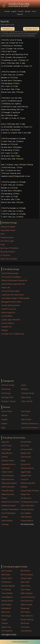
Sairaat (4, 415)
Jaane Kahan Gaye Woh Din (13, 284)
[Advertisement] (20, 357)
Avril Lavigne (7, 571)
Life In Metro (7, 411)
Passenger (25, 608)
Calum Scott (7, 578)
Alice (3, 234)
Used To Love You (9, 309)
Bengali (28, 11)
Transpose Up (8, 29)
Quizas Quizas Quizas (11, 305)
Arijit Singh (6, 449)
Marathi (21, 11)
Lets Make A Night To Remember (16, 298)
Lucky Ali (24, 479)
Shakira (5, 623)
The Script (25, 627)
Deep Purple (26, 578)
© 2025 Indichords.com (20, 642)
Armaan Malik (27, 449)
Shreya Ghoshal (27, 509)
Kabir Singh (26, 420)
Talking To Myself (8, 227)
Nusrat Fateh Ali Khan (30, 491)
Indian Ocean (7, 472)
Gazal (24, 385)
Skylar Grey (6, 627)
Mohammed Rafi (28, 483)
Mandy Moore (7, 601)
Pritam (4, 498)
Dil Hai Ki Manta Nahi (11, 291)
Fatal (3, 245)
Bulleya (5, 330)
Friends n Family (9, 401)
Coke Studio (26, 457)
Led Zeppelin (7, 597)
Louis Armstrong (28, 597)
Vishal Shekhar (27, 521)
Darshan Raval (8, 461)
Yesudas (5, 524)
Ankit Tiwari (6, 446)
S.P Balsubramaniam (30, 502)
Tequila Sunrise (7, 238)
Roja (3, 428)
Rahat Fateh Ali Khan (10, 502)
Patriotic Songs (8, 385)
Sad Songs (6, 389)
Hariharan (6, 468)
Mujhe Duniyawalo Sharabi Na (14, 280)
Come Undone (8, 323)
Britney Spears (27, 575)
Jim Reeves (6, 590)
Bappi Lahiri (26, 453)
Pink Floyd (6, 616)
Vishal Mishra (7, 521)
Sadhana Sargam (9, 506)
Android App (32, 32)
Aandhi (5, 420)
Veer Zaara (26, 411)
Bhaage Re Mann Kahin (12, 302)
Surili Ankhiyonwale (10, 273)
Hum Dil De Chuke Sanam (31, 428)
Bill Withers (26, 571)
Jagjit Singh (26, 472)
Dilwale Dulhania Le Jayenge (31, 424)
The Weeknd (7, 631)
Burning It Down (8, 252)
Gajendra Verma (8, 464)
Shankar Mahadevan (10, 509)
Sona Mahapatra (8, 513)
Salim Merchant (27, 506)
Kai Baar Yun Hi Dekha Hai (13, 334)
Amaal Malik (26, 442)
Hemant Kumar (27, 468)
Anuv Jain (25, 446)
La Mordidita (7, 316)
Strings (5, 517)
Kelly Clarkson (27, 593)
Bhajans (25, 389)
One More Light (7, 241)
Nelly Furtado (26, 605)
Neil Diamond (27, 601)
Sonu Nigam (26, 513)
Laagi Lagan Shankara (11, 320)
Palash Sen (25, 494)
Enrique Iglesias (8, 586)
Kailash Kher (26, 476)
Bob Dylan (6, 575)
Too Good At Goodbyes (11, 277)
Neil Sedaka (6, 605)
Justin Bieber (7, 593)
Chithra (5, 457)
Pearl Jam (6, 612)
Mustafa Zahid (8, 491)
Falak (23, 461)
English (14, 11)
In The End (5, 255)
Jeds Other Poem (8, 230)
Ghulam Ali (25, 464)
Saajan (4, 424)
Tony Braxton (26, 631)
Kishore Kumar (8, 479)
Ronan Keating (27, 620)
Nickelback (6, 608)
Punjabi (7, 11)
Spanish (20, 14)
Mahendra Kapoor (9, 483)
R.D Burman (26, 498)
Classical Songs (28, 393)
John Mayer (26, 590)
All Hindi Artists (27, 524)
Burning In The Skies (9, 248)
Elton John (25, 582)
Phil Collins (25, 612)
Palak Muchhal (8, 494)
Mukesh (24, 487)
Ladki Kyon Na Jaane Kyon (13, 295)
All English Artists (9, 635)
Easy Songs (26, 397)
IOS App (21, 32)
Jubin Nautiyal (8, 476)
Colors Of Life (27, 401)
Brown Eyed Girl (8, 313)
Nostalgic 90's (7, 397)
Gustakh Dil (6, 327)
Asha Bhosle (7, 453)
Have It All (6, 288)
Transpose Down (31, 29)
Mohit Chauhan (8, 487)
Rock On (25, 415)
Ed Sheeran (6, 582)
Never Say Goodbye (9, 259)
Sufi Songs (6, 393)
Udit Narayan (26, 517)
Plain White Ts (27, 616)
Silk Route (25, 623)
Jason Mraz (25, 586)
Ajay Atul (5, 442)
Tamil (34, 11)
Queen (4, 620)
